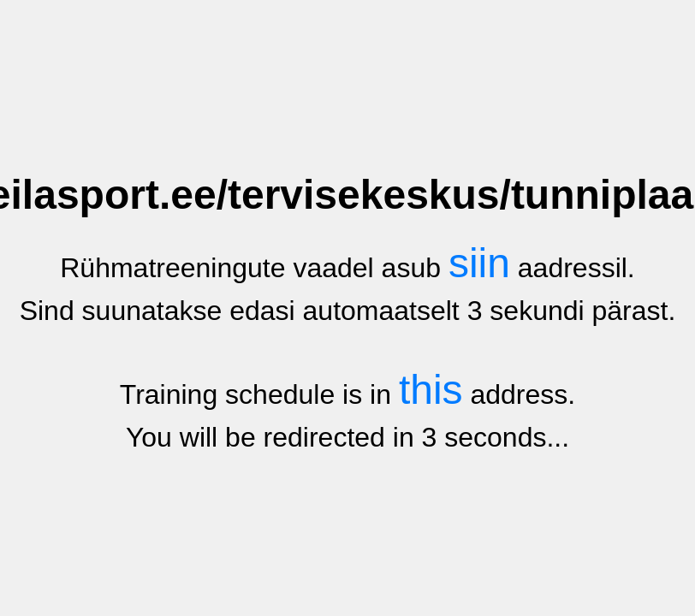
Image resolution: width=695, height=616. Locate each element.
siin (479, 263)
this (431, 390)
